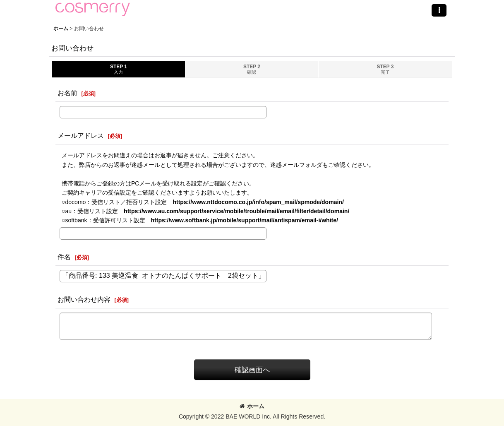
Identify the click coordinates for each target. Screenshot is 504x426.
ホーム (252, 406)
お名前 (67, 93)
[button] (439, 10)
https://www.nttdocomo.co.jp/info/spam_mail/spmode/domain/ (258, 202)
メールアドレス (81, 135)
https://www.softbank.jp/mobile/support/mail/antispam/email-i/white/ (245, 220)
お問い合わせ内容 (84, 299)
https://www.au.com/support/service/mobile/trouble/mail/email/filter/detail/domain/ (236, 211)
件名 (64, 257)
